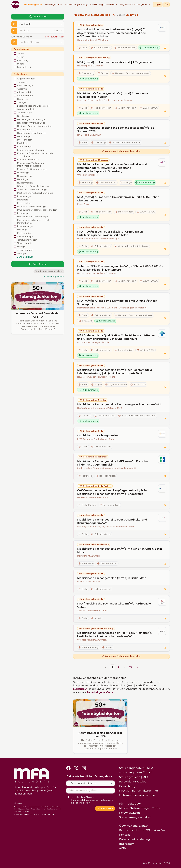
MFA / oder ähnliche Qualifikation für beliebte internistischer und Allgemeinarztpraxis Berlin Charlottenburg (116, 337)
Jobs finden (38, 17)
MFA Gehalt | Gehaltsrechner (139, 791)
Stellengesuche (54, 4)
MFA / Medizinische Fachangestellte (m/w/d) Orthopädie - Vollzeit (115, 605)
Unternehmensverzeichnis (137, 795)
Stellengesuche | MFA (134, 777)
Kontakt (125, 835)
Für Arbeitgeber (140, 4)
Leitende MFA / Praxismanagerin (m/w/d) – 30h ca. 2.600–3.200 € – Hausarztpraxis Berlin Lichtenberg (120, 268)
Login (158, 5)
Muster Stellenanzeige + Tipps (139, 808)
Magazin (124, 4)
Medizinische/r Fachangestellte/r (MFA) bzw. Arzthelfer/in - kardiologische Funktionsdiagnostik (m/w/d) (115, 635)
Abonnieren (105, 808)
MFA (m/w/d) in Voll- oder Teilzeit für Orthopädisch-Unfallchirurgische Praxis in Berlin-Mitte (111, 233)
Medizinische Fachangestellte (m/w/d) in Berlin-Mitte (112, 578)
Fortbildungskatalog (76, 4)
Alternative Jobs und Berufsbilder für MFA (38, 315)
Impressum (127, 844)
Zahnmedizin (25, 257)
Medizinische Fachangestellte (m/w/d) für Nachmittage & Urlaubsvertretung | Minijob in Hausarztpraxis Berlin (115, 372)
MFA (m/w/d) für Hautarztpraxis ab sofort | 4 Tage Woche (115, 62)
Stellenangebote (33, 4)
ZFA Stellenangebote (53, 276)
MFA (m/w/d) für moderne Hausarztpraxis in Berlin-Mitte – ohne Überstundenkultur (118, 199)
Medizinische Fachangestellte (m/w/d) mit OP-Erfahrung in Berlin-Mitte (120, 551)
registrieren (80, 689)
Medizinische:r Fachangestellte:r (98, 436)
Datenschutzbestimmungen (85, 800)
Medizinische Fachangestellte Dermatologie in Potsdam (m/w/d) (119, 404)
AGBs (87, 797)
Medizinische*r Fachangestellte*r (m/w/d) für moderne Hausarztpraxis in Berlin (113, 95)
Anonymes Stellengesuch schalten (121, 151)
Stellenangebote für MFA (136, 768)
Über (133, 826)
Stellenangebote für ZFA (136, 773)
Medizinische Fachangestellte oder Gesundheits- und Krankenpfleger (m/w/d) (112, 521)
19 (131, 667)
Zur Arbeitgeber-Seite (100, 692)
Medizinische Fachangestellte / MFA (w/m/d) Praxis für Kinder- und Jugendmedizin (113, 463)
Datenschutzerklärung (135, 839)
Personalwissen (130, 813)
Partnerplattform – (142, 830)
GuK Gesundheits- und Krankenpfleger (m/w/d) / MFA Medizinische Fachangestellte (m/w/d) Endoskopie (112, 492)
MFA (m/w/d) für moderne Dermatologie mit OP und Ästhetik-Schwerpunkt (118, 303)
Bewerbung (127, 786)
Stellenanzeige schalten (135, 817)
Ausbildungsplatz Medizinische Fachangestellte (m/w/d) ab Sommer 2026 (116, 130)
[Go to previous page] (106, 667)
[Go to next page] (137, 667)
